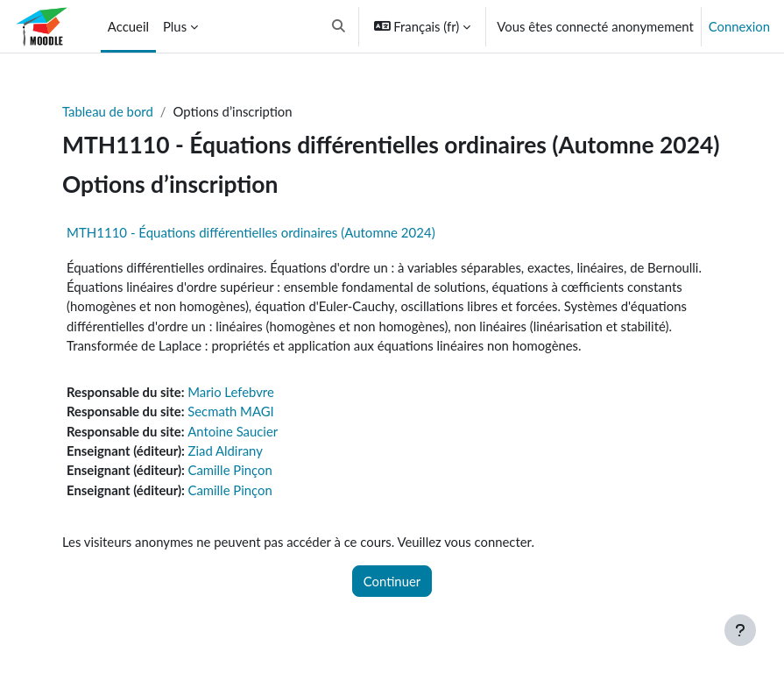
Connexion (739, 26)
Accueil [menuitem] (128, 26)
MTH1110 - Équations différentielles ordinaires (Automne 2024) (251, 232)
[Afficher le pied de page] (740, 630)
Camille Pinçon (230, 470)
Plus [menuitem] (175, 26)
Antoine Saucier (233, 431)
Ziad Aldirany (226, 451)
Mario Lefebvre (231, 392)
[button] (339, 26)
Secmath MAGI (231, 411)
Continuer (392, 581)
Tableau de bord (108, 111)
